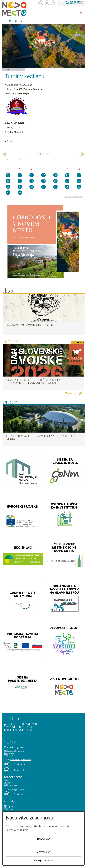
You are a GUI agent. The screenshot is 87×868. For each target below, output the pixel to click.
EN (53, 3)
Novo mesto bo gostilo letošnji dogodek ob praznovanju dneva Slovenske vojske (35, 381)
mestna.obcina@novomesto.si (20, 760)
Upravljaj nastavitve (43, 861)
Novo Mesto (21, 9)
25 (32, 187)
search (41, 3)
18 (32, 181)
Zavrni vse (44, 852)
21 (67, 181)
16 (8, 181)
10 (20, 175)
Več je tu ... (9, 141)
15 (79, 175)
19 (43, 181)
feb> (82, 154)
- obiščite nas (72, 3)
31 (20, 193)
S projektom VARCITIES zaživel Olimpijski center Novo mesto (41, 437)
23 (8, 187)
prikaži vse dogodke (73, 197)
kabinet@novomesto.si (18, 789)
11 (32, 175)
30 (8, 193)
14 (67, 175)
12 (43, 175)
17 (20, 181)
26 (43, 187)
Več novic (71, 393)
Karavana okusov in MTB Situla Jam (30, 325)
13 (55, 175)
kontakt (47, 3)
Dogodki (8, 69)
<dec (5, 154)
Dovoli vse (44, 839)
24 (20, 187)
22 (79, 181)
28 (67, 187)
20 (55, 181)
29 (79, 187)
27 (55, 187)
